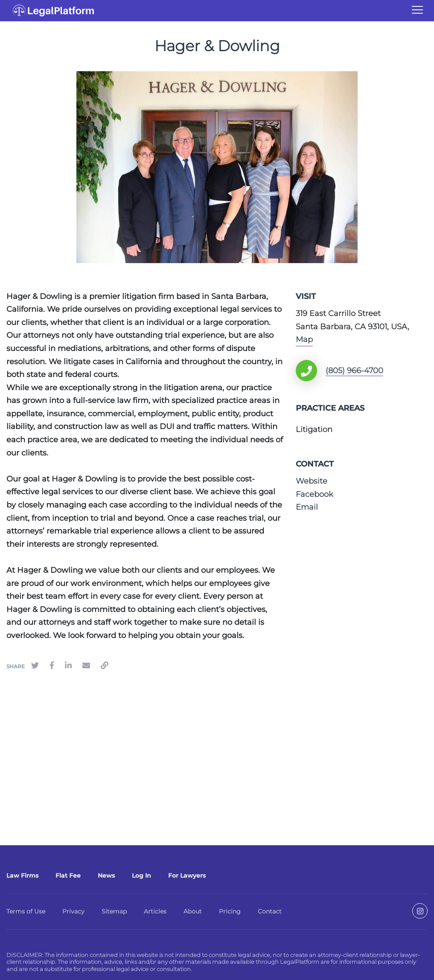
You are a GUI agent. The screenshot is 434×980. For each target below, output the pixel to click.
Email (307, 507)
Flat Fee (68, 876)
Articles (155, 911)
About (193, 911)
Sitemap (114, 911)
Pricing (230, 911)
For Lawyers (187, 876)
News (106, 876)
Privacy (73, 911)
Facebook (315, 494)
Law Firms (22, 876)
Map (304, 339)
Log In (141, 876)
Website (312, 481)
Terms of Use (26, 911)
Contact (270, 911)
